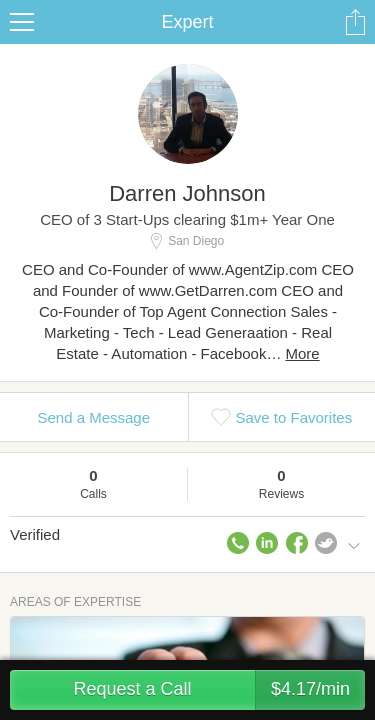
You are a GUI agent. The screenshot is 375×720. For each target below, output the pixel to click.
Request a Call (219, 690)
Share (355, 22)
